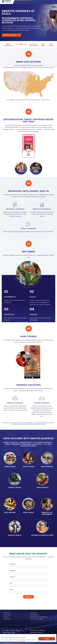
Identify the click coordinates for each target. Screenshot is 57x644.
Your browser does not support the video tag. (28, 155)
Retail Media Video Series (37, 633)
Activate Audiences (10, 35)
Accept (47, 639)
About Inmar (6, 613)
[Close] (53, 636)
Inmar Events (33, 613)
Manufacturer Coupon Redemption (39, 617)
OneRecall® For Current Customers (12, 630)
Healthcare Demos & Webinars (38, 630)
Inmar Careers (7, 615)
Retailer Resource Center (37, 619)
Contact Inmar (7, 619)
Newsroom (6, 617)
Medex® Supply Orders (9, 633)
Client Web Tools (34, 615)
